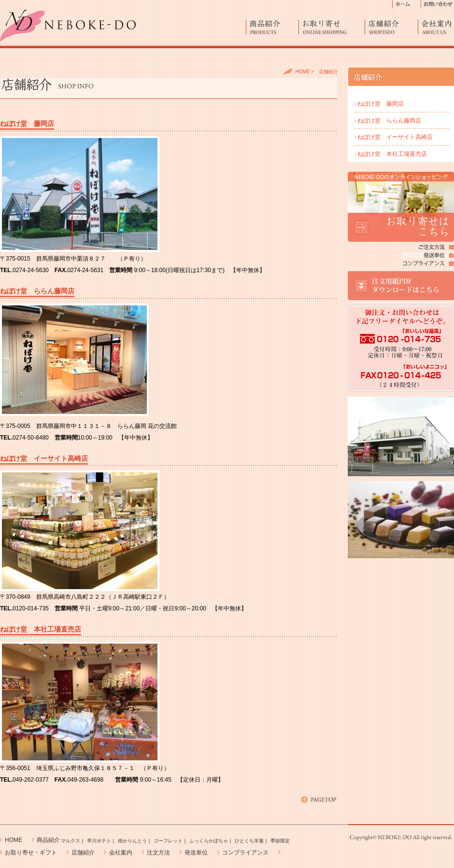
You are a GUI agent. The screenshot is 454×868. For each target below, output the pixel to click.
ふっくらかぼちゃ (209, 841)
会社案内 (436, 27)
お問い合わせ (438, 4)
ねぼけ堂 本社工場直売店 (392, 154)
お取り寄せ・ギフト (31, 853)
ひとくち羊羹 (249, 841)
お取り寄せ (332, 27)
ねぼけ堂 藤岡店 (381, 104)
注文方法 (158, 853)
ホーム (407, 4)
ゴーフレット (168, 841)
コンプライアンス (245, 853)
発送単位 (196, 853)
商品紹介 (272, 27)
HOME (302, 72)
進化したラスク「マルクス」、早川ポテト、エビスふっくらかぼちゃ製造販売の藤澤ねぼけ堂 (68, 26)
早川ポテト (99, 841)
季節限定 (280, 841)
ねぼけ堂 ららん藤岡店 (389, 121)
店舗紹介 (391, 27)
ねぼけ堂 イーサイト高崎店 (395, 137)
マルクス (71, 841)
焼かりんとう (132, 841)
